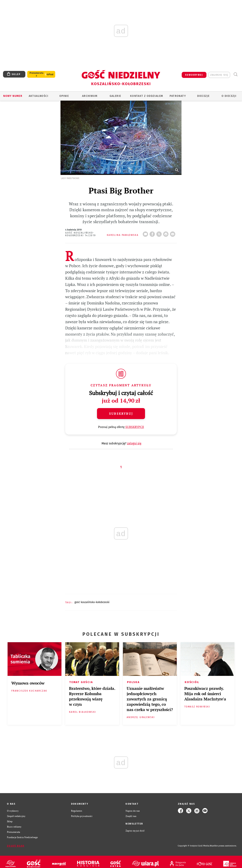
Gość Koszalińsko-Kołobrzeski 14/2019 (81, 234)
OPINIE (64, 96)
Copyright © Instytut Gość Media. (194, 846)
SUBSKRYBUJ (194, 75)
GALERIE (115, 96)
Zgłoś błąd (16, 846)
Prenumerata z (36, 74)
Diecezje (203, 96)
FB (153, 233)
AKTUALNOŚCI (38, 96)
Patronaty (178, 96)
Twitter (160, 233)
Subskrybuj (121, 414)
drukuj (167, 233)
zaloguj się (219, 75)
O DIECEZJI (229, 96)
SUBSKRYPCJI (135, 427)
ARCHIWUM (90, 96)
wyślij (173, 233)
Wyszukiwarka (235, 74)
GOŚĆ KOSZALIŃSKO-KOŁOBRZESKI (92, 602)
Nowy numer (13, 96)
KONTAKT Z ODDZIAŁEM (147, 96)
